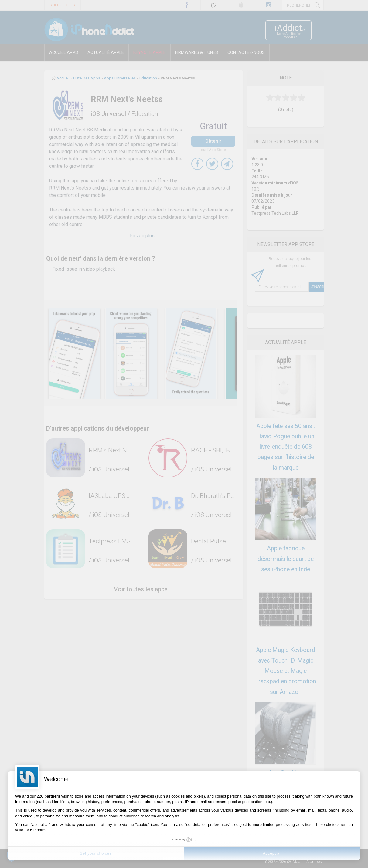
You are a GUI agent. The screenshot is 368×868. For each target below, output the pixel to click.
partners (52, 796)
